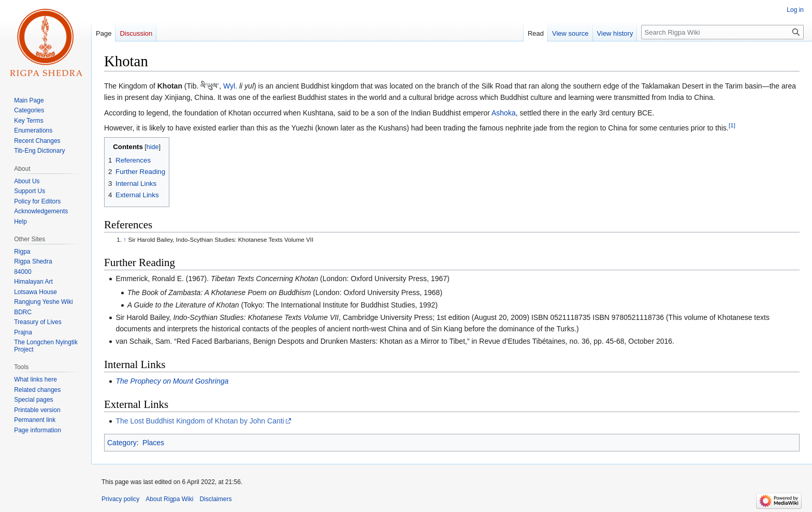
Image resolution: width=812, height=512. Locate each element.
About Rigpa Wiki (169, 499)
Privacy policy (120, 499)
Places (153, 443)
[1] (732, 125)
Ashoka (504, 113)
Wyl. (230, 86)
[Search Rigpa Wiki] (722, 32)
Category (122, 443)
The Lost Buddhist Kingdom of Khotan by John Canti (200, 421)
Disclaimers (215, 499)
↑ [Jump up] (125, 239)
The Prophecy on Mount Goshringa (172, 381)
